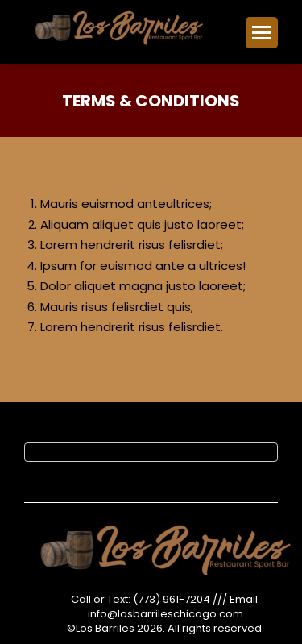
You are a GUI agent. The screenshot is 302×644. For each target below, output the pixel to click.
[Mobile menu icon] (262, 33)
